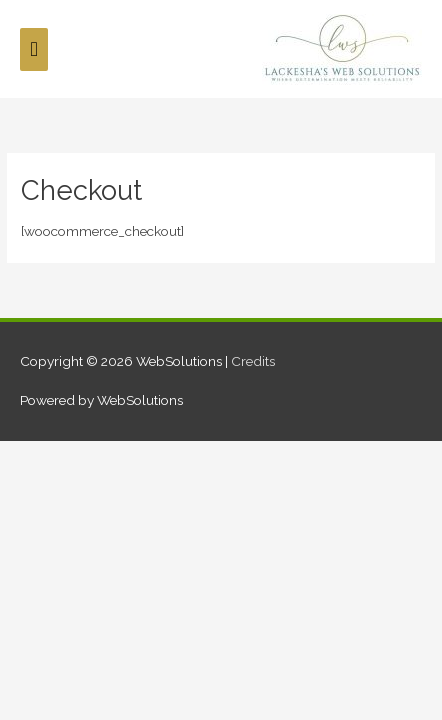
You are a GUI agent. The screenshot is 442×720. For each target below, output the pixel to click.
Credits (253, 361)
